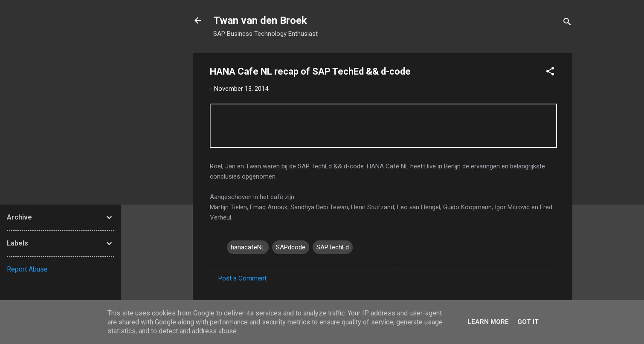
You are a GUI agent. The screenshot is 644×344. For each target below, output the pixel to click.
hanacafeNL (248, 247)
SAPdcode (291, 247)
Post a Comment (242, 278)
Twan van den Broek (260, 20)
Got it (528, 322)
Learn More (488, 322)
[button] (550, 73)
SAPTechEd (333, 247)
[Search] (567, 23)
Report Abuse (27, 269)
